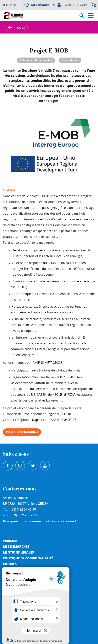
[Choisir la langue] (10, 5)
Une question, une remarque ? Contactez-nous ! (40, 521)
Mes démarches (16, 546)
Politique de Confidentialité (28, 558)
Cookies (10, 564)
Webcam (10, 541)
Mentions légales (18, 552)
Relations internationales (36, 60)
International (70, 60)
